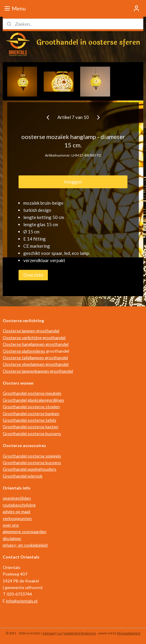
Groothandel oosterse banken (31, 413)
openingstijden (17, 498)
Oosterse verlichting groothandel (34, 338)
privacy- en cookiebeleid (25, 545)
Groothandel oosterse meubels (32, 393)
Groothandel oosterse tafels (29, 420)
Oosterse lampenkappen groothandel (38, 371)
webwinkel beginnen (80, 633)
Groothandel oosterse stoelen (31, 407)
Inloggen (73, 182)
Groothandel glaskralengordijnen (33, 400)
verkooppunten (17, 518)
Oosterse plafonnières (24, 351)
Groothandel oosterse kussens (32, 433)
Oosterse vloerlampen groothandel (36, 364)
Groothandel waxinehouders (29, 469)
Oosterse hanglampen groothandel (36, 344)
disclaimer (12, 538)
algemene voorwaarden (25, 531)
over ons (11, 525)
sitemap (49, 633)
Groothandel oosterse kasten (31, 427)
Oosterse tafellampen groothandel (35, 358)
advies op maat (17, 511)
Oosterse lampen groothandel (31, 331)
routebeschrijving (19, 505)
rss (59, 633)
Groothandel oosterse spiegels (32, 456)
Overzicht (33, 275)
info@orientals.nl (22, 601)
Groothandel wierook (23, 476)
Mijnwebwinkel (129, 633)
